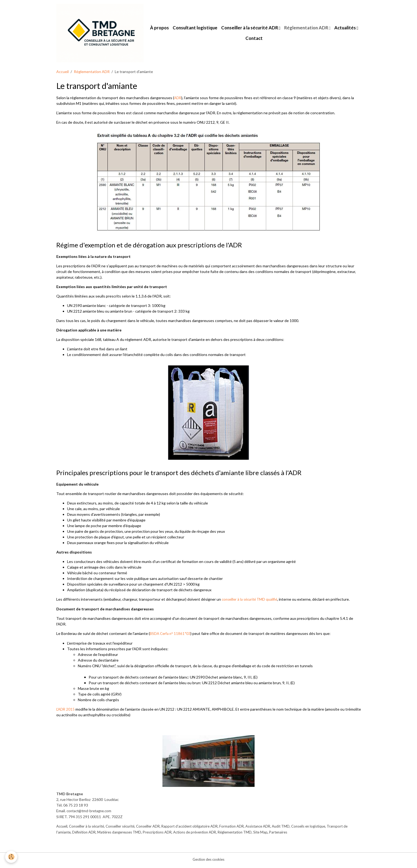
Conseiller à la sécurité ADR (266, 29)
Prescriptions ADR (187, 834)
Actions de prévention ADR (228, 834)
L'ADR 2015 (66, 712)
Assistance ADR (273, 828)
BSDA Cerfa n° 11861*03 (171, 636)
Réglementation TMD (271, 834)
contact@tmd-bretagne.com (91, 813)
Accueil (62, 75)
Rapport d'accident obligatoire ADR (200, 828)
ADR (178, 101)
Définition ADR (109, 834)
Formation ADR (244, 828)
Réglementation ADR (323, 29)
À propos (176, 29)
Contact (270, 40)
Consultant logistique (211, 29)
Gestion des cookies (208, 861)
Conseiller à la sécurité (89, 828)
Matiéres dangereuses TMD (147, 834)
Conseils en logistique (327, 828)
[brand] (102, 34)
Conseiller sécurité (126, 828)
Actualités (245, 40)
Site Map (298, 834)
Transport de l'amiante (75, 834)
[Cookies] (11, 857)
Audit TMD (297, 828)
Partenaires (317, 834)
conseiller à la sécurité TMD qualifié (251, 602)
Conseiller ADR (156, 828)
